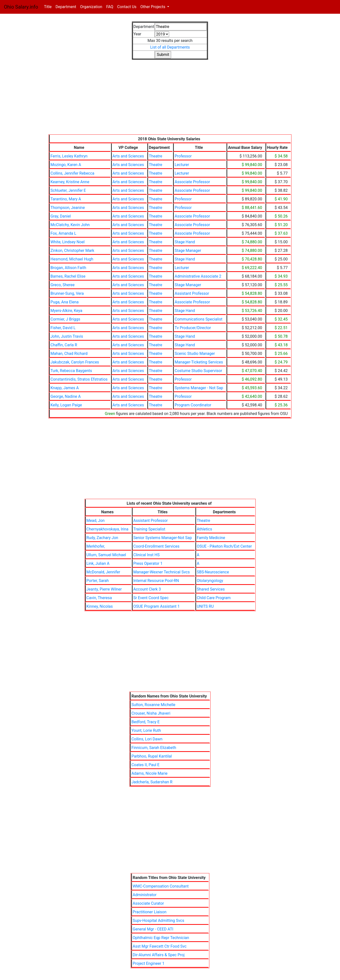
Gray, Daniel (61, 216)
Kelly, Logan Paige (66, 405)
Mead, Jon (96, 521)
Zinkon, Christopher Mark (72, 251)
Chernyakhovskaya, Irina (107, 529)
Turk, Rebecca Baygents (71, 371)
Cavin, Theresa (99, 598)
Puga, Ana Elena (65, 302)
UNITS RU (205, 606)
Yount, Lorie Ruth (146, 730)
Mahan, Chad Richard (69, 354)
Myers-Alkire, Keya (66, 311)
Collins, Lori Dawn (147, 739)
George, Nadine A (66, 396)
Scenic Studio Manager (195, 354)
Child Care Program (214, 598)
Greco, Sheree (63, 285)
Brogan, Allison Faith (68, 268)
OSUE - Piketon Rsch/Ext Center (224, 546)
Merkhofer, (96, 546)
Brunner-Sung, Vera (67, 293)
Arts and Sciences (128, 156)
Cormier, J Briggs (65, 319)
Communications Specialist (198, 319)
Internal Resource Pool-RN (156, 581)
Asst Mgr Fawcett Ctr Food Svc (160, 946)
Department (66, 7)
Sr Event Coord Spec (151, 598)
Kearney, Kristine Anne (70, 182)
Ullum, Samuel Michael (106, 555)
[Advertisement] (170, 100)
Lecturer (182, 165)
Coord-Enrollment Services (156, 546)
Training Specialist (149, 529)
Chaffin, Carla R (64, 345)
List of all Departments (170, 47)
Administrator (145, 895)
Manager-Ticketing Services (199, 362)
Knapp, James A (65, 388)
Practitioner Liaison (150, 912)
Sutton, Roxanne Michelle (153, 705)
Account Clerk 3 (147, 589)
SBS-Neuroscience (213, 572)
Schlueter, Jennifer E (68, 190)
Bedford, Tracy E (145, 722)
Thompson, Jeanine (68, 208)
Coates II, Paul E (145, 765)
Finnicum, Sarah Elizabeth (154, 748)
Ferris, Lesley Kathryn (69, 156)
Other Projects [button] (153, 7)
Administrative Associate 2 (198, 276)
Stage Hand (185, 242)
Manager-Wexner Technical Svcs (162, 572)
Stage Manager (188, 251)
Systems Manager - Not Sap (199, 388)
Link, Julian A (98, 563)
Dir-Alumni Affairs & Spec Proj (158, 955)
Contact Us (127, 7)
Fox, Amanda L (63, 233)
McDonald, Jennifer (103, 572)
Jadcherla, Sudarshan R (152, 782)
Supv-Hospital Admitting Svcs (158, 921)
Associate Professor (192, 182)
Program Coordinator (193, 405)
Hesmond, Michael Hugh (72, 259)
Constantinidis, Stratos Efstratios (79, 379)
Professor (183, 156)
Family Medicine (211, 538)
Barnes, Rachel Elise (68, 276)
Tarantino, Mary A (66, 199)
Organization (91, 7)
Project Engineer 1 (148, 963)
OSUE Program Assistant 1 (157, 606)
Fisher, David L (63, 328)
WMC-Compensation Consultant (161, 886)
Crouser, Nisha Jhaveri (151, 713)
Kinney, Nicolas (100, 606)
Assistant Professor (192, 293)
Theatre (156, 156)
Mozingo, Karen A (66, 165)
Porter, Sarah (98, 581)
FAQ (110, 7)
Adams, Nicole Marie (149, 773)
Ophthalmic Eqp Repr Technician (161, 938)
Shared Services (211, 589)
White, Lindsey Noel (68, 242)
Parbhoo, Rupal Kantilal (152, 756)
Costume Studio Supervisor (198, 371)
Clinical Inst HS (146, 555)
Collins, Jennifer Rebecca (72, 173)
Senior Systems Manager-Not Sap (163, 538)
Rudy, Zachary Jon (102, 538)
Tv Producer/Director (193, 328)
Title (49, 6)
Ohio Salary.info (21, 7)
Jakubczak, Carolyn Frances (75, 362)
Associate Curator (148, 903)
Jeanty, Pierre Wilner (104, 589)
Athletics (204, 529)
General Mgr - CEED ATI (153, 929)
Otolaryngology (210, 581)
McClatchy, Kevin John (70, 225)
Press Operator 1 (148, 563)
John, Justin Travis (67, 336)
